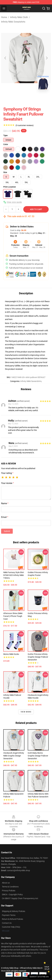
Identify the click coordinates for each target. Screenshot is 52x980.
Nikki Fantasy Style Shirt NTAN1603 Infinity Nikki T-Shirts (14, 575)
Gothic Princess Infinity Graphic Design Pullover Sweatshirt (38, 657)
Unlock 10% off (47, 968)
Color (6, 144)
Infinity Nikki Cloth (19, 17)
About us (6, 883)
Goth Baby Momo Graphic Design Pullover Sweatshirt (38, 756)
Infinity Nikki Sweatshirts (13, 22)
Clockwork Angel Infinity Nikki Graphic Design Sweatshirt (14, 756)
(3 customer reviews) (25, 125)
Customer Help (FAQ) (11, 927)
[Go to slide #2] (33, 98)
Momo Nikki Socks (11, 654)
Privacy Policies (9, 891)
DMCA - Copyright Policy (12, 894)
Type (5, 135)
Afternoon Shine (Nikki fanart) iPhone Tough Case (13, 616)
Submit (7, 531)
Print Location (10, 187)
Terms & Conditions (10, 887)
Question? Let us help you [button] (39, 977)
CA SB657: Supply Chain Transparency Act (20, 898)
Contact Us (7, 923)
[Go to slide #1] (19, 98)
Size (5, 172)
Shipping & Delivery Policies (14, 911)
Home (4, 17)
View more (26, 712)
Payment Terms (9, 915)
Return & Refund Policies (12, 919)
